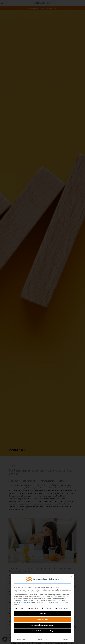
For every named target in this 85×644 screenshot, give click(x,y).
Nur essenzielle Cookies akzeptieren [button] (42, 625)
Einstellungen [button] (56, 602)
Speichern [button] (42, 614)
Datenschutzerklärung (24, 602)
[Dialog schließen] (71, 576)
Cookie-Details (21, 639)
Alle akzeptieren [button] (43, 619)
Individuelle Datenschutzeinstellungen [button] (43, 631)
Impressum (65, 639)
